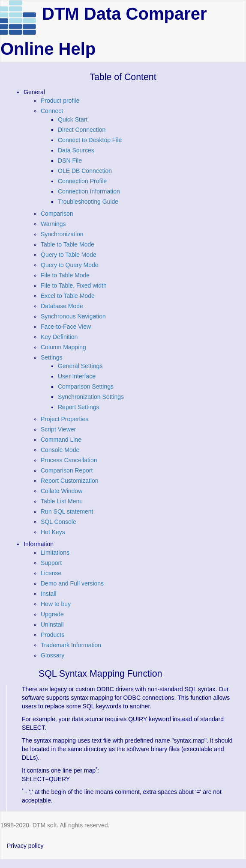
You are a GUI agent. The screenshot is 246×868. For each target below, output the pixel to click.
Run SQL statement (67, 511)
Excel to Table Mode (68, 296)
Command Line (61, 440)
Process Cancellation (69, 460)
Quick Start (73, 119)
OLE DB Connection (85, 171)
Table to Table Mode (67, 244)
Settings (52, 357)
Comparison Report (67, 470)
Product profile (60, 101)
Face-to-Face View (66, 327)
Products (52, 635)
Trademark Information (71, 645)
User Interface (77, 376)
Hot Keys (53, 532)
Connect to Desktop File (90, 140)
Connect (52, 111)
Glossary (52, 655)
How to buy (56, 604)
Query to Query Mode (70, 265)
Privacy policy (25, 846)
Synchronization (62, 234)
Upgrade (52, 614)
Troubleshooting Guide (88, 202)
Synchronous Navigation (73, 316)
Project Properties (64, 419)
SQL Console (58, 522)
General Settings (80, 366)
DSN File (70, 161)
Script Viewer (58, 429)
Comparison (57, 214)
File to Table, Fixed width (74, 285)
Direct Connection (82, 130)
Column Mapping (63, 347)
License (51, 573)
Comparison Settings (86, 386)
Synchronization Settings (91, 397)
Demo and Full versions (72, 583)
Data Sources (76, 150)
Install (49, 594)
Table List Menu (62, 501)
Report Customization (70, 481)
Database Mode (62, 306)
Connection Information (89, 191)
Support (51, 563)
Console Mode (60, 450)
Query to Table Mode (69, 255)
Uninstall (52, 624)
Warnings (53, 224)
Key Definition (59, 337)
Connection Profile (82, 181)
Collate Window (61, 491)
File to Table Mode (65, 275)
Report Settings (79, 407)
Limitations (55, 553)
